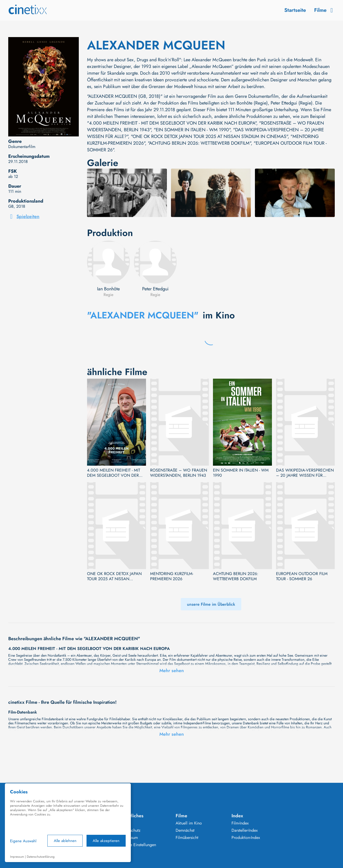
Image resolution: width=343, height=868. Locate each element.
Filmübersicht (187, 838)
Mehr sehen (172, 671)
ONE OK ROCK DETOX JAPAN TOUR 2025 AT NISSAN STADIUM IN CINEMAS (114, 576)
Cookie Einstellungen (138, 845)
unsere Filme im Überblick (211, 604)
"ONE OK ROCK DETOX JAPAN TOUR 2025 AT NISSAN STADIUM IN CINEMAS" (209, 136)
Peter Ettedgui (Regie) (292, 103)
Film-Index (240, 823)
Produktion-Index (246, 838)
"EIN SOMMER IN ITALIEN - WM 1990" (192, 130)
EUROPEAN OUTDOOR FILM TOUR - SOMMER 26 (302, 576)
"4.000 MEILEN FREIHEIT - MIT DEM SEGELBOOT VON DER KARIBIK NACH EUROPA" (172, 123)
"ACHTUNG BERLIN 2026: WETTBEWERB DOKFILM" (199, 143)
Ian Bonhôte (108, 289)
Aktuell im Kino (189, 823)
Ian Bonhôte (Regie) (249, 103)
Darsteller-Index (245, 830)
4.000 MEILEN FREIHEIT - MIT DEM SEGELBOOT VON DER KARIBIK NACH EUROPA (114, 473)
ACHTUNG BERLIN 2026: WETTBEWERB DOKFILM (236, 576)
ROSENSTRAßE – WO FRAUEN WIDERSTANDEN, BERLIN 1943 (179, 473)
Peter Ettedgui (155, 289)
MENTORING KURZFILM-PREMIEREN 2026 (172, 576)
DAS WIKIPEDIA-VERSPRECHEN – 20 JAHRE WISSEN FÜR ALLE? (305, 473)
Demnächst (185, 830)
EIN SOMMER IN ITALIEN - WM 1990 (241, 473)
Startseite (295, 10)
